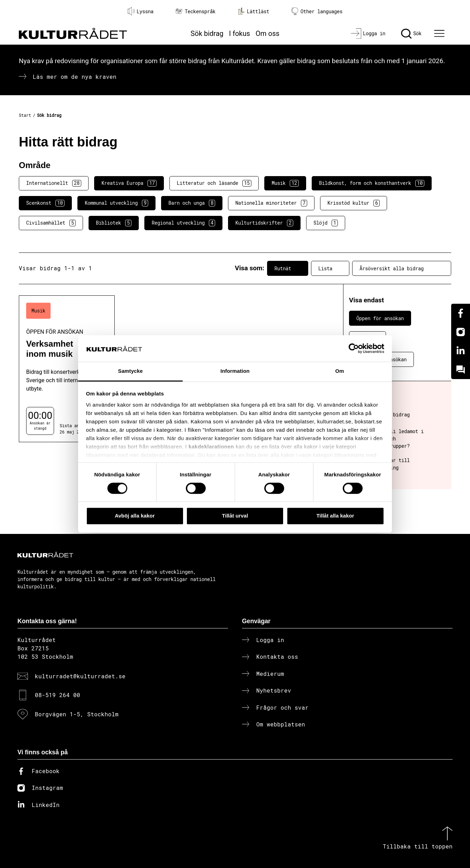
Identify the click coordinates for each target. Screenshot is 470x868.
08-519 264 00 (58, 695)
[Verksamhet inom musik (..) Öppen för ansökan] (67, 369)
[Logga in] (368, 33)
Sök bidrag (207, 33)
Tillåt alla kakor (335, 516)
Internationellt (54, 183)
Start (25, 115)
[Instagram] (461, 332)
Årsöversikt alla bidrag (402, 268)
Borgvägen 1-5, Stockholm (77, 714)
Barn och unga (192, 203)
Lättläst (253, 11)
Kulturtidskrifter (264, 223)
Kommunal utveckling (116, 203)
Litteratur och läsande (214, 183)
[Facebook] (461, 313)
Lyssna (141, 11)
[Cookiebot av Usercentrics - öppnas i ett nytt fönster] (354, 348)
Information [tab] (235, 371)
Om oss (267, 33)
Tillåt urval (235, 516)
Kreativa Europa (129, 183)
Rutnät (288, 268)
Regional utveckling (183, 223)
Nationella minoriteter (271, 203)
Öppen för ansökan (380, 318)
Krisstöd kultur (354, 203)
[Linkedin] (461, 351)
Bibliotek (114, 223)
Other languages (317, 11)
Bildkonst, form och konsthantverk (372, 183)
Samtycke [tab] (131, 371)
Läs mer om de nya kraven (75, 77)
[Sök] (411, 33)
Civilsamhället (51, 223)
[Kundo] (461, 370)
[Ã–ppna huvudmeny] (440, 33)
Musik (285, 183)
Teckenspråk (196, 11)
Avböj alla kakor (135, 516)
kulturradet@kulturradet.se (80, 676)
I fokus (240, 33)
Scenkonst (45, 203)
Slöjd (326, 223)
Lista (330, 268)
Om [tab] (339, 371)
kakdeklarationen (211, 447)
